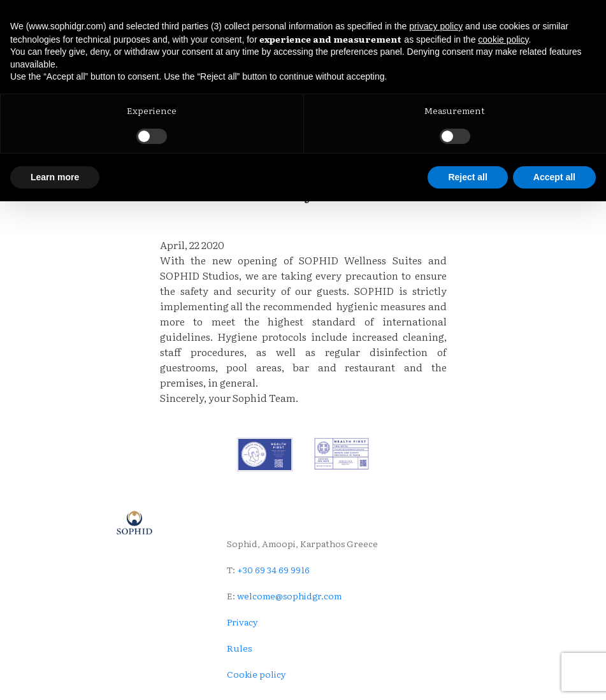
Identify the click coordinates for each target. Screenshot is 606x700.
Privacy (242, 622)
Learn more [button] (55, 177)
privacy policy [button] (436, 26)
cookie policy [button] (503, 39)
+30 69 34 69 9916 (272, 569)
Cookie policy (256, 674)
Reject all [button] (467, 177)
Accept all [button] (554, 177)
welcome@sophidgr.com (289, 596)
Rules (239, 648)
